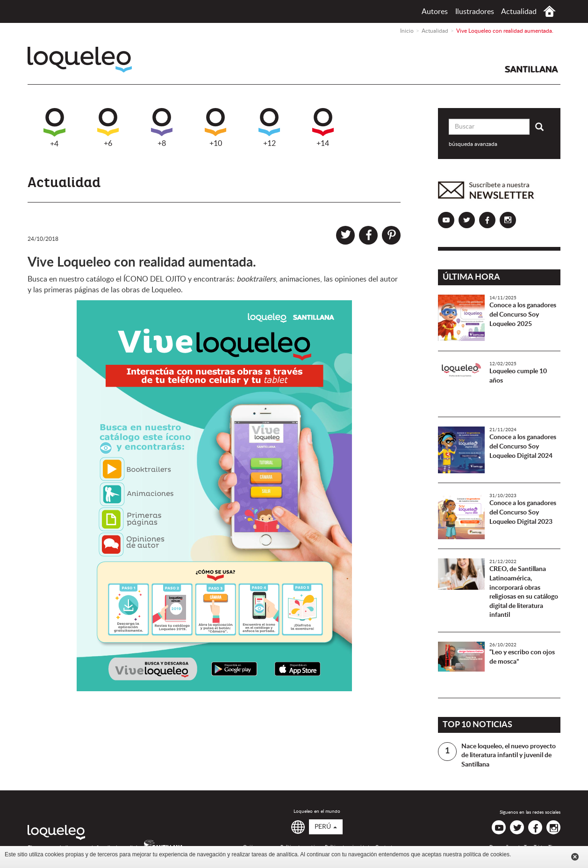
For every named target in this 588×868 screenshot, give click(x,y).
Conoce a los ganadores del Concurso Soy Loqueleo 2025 (523, 315)
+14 (323, 128)
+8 (162, 128)
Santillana (531, 69)
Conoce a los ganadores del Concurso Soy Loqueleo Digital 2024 (523, 446)
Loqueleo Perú (80, 60)
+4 (54, 128)
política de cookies (486, 854)
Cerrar (575, 857)
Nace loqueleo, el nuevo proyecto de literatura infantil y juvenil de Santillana (509, 756)
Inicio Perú (549, 11)
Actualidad (519, 12)
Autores (435, 12)
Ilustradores (475, 12)
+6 (108, 128)
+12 (269, 128)
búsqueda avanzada (473, 144)
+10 (215, 128)
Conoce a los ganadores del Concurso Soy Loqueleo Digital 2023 (523, 512)
